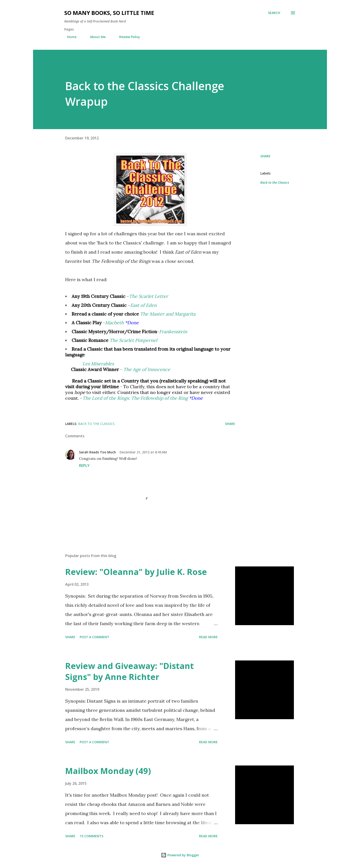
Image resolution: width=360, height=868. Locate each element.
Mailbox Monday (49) (108, 771)
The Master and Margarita (168, 314)
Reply (84, 466)
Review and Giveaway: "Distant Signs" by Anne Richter (129, 671)
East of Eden (143, 305)
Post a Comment (94, 637)
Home (69, 37)
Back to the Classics (275, 182)
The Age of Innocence (147, 369)
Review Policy (127, 37)
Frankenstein (173, 331)
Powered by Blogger (180, 855)
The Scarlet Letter (149, 296)
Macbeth (114, 323)
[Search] (274, 13)
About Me (95, 37)
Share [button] (265, 156)
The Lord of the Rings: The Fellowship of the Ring (135, 398)
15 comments (91, 836)
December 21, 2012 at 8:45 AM (143, 452)
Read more (208, 637)
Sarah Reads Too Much (97, 452)
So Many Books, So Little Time (109, 13)
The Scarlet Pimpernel (133, 340)
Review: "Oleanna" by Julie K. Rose (136, 572)
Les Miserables (98, 364)
